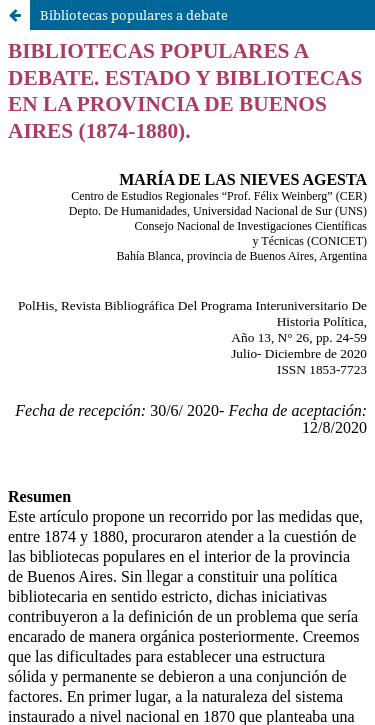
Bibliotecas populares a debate (134, 15)
